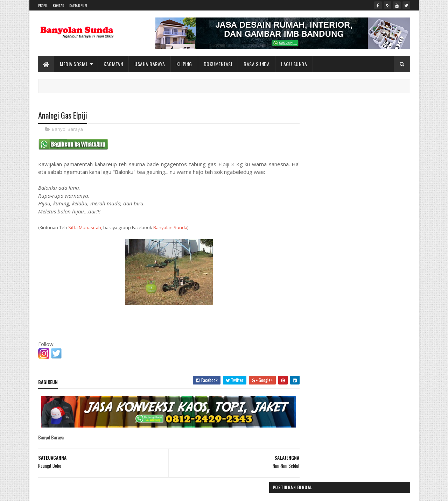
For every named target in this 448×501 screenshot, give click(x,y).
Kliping (185, 64)
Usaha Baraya (150, 64)
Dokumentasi (218, 64)
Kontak (58, 5)
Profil (43, 5)
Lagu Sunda (294, 64)
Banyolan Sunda (170, 228)
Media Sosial (74, 64)
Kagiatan (114, 64)
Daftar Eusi (78, 5)
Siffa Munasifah (85, 228)
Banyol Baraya (67, 129)
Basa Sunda (257, 64)
